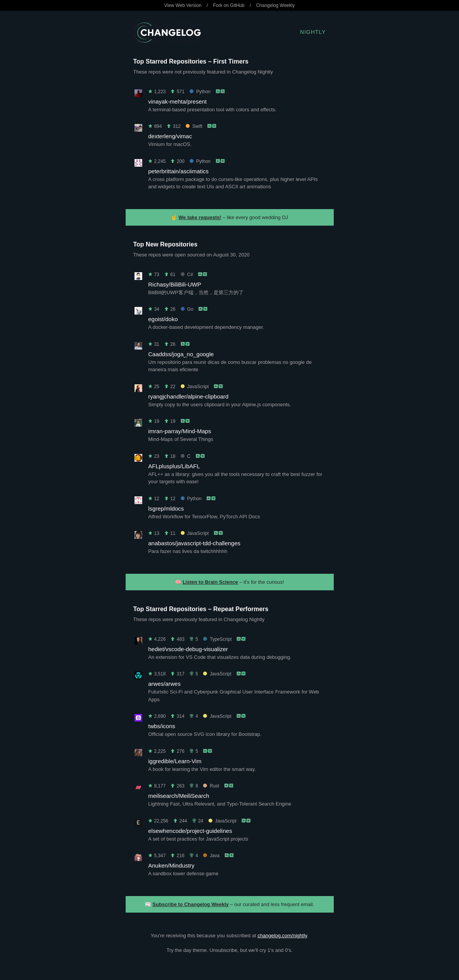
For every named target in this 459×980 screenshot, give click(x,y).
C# (187, 275)
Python (200, 92)
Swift (194, 126)
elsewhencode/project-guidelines (190, 831)
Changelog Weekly (275, 5)
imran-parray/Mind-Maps (180, 431)
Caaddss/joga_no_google (181, 354)
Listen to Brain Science (210, 582)
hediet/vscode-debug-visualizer (188, 649)
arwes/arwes (165, 684)
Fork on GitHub (229, 5)
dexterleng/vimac (170, 136)
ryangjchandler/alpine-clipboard (188, 396)
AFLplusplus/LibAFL (174, 466)
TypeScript (217, 639)
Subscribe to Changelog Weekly (191, 904)
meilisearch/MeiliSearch (179, 796)
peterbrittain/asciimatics (179, 171)
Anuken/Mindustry (171, 865)
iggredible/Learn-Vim (175, 761)
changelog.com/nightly (282, 936)
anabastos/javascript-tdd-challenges (194, 543)
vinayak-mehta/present (178, 101)
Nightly (313, 32)
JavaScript (195, 387)
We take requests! (200, 217)
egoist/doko (163, 319)
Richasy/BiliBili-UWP (175, 284)
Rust (211, 786)
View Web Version (183, 5)
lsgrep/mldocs (166, 508)
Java (211, 856)
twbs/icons (162, 726)
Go (187, 309)
